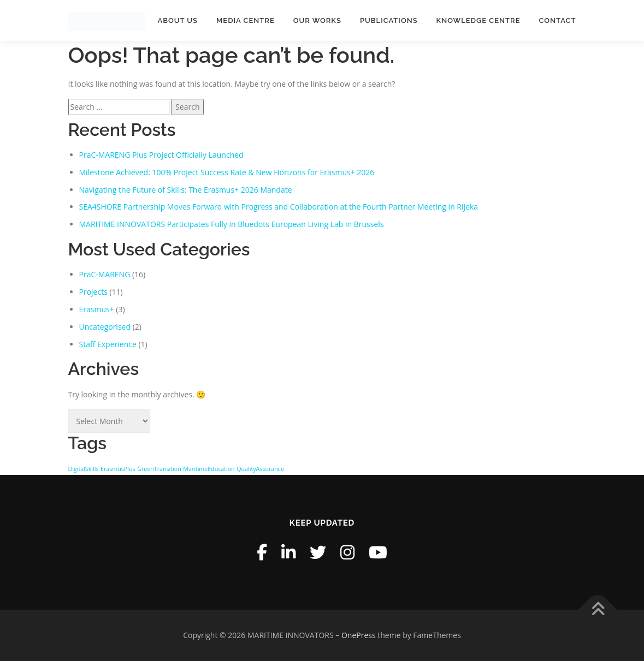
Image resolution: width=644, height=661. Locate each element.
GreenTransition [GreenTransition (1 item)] (159, 469)
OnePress (359, 635)
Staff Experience (108, 344)
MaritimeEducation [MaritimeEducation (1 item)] (209, 469)
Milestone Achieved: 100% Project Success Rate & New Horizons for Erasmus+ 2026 (227, 172)
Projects (93, 292)
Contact (558, 20)
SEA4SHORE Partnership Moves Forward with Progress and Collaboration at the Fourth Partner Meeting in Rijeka (279, 207)
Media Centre (246, 20)
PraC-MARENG (105, 274)
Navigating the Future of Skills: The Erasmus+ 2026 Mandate (186, 190)
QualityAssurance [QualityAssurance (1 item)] (260, 469)
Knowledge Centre (478, 20)
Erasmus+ (97, 309)
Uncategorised (105, 327)
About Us (178, 20)
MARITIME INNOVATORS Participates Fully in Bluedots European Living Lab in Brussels (232, 224)
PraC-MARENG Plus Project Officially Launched (161, 155)
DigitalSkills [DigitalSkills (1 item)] (84, 469)
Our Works (317, 20)
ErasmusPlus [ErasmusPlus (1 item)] (118, 469)
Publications (389, 20)
